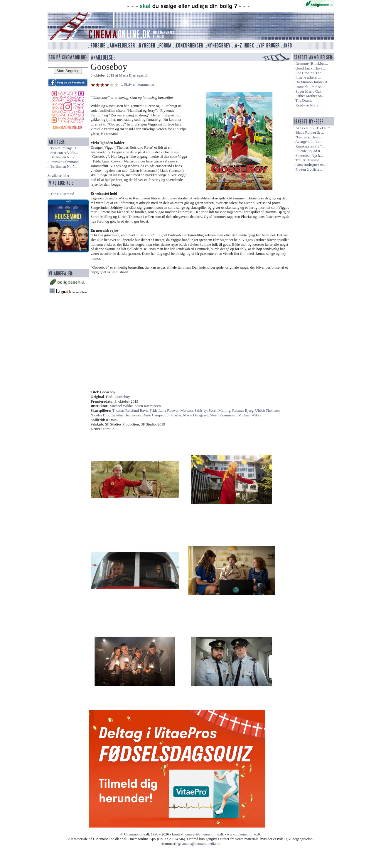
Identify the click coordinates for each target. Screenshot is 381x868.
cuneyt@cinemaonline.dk (205, 834)
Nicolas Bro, (101, 415)
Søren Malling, (220, 411)
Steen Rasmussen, (224, 415)
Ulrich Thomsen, (268, 411)
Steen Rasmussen (147, 406)
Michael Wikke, (122, 406)
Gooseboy (122, 397)
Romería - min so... (310, 87)
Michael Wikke (250, 415)
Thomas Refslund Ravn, (131, 411)
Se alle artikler (59, 176)
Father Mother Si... (310, 96)
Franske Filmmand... (66, 162)
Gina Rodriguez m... (311, 165)
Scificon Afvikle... (64, 153)
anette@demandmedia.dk (201, 844)
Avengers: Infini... (309, 142)
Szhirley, (202, 411)
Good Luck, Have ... (311, 68)
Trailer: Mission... (309, 160)
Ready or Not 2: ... (309, 105)
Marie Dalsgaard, (197, 415)
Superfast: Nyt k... (309, 156)
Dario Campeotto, (157, 415)
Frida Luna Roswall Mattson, (172, 411)
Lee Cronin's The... (310, 73)
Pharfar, (177, 415)
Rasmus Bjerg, (244, 411)
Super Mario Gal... (309, 91)
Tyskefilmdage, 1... (65, 148)
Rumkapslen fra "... (310, 146)
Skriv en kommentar (139, 84)
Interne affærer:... (308, 77)
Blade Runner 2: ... (310, 133)
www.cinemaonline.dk (244, 834)
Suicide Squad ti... (309, 151)
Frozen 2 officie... (309, 169)
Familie (108, 429)
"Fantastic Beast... (309, 137)
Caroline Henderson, (126, 415)
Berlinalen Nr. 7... (64, 157)
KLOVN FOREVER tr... (314, 128)
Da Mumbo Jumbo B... (312, 82)
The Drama (304, 101)
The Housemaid (62, 194)
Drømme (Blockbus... (312, 64)
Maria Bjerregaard (133, 75)
